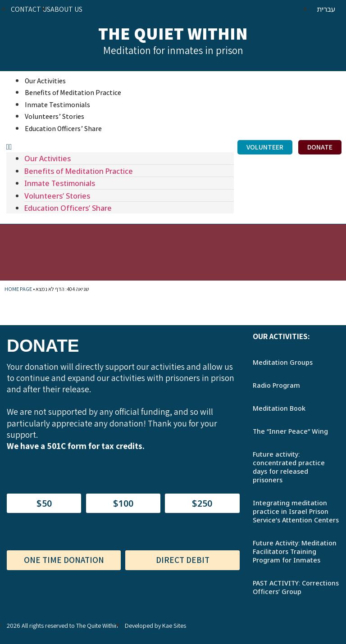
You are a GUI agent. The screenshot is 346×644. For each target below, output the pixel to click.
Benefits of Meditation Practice (73, 93)
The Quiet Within (173, 33)
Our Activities (45, 81)
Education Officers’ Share (63, 129)
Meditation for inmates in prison (173, 50)
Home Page (18, 289)
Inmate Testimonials (57, 105)
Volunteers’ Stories (55, 116)
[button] (120, 146)
